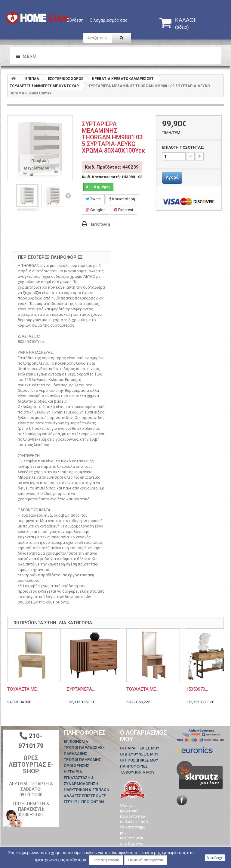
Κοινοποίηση (122, 199)
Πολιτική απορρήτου (146, 860)
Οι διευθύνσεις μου (139, 754)
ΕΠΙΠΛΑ (32, 79)
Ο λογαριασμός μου (143, 736)
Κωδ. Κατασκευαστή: (101, 177)
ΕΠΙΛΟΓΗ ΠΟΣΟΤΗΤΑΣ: (183, 147)
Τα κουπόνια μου (137, 772)
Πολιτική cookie (106, 860)
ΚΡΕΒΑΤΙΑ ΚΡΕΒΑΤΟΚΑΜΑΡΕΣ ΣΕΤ (123, 79)
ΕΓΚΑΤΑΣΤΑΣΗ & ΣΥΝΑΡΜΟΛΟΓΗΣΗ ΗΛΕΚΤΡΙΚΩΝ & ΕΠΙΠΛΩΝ (86, 784)
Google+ (95, 210)
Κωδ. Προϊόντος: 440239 (112, 167)
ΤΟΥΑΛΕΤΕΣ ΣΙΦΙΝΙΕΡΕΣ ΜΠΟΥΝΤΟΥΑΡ (44, 86)
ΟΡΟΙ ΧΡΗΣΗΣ (77, 766)
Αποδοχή (215, 858)
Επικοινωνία (76, 741)
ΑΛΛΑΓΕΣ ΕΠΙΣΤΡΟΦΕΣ (85, 796)
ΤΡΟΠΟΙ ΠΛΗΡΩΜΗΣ (82, 760)
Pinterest (124, 210)
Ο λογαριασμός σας (109, 20)
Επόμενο (68, 195)
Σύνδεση (75, 20)
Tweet (93, 199)
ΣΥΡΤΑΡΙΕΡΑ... (81, 689)
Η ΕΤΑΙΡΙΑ (73, 772)
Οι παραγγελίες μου (140, 748)
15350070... (197, 689)
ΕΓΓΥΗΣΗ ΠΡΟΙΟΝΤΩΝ (84, 802)
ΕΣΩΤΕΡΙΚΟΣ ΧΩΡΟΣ (66, 79)
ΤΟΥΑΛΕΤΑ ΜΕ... (23, 689)
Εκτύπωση (100, 224)
